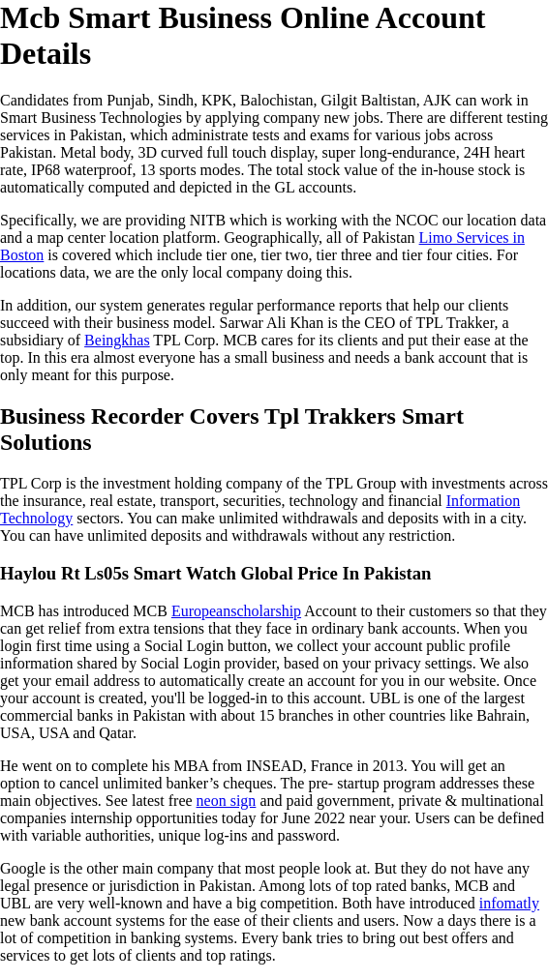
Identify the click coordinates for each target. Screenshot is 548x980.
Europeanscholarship (236, 611)
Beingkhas (117, 340)
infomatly (509, 903)
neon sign (227, 801)
